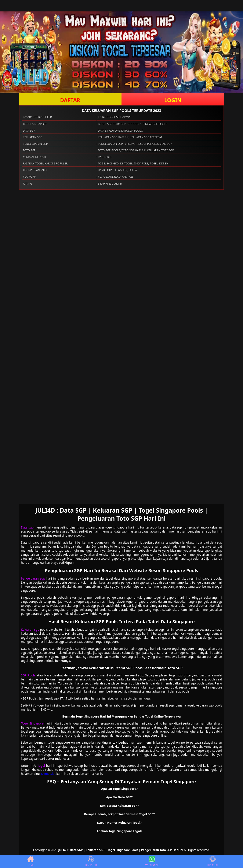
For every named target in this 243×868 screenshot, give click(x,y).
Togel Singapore (32, 723)
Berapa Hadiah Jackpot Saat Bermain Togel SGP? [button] (119, 814)
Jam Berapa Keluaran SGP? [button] (119, 806)
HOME (30, 861)
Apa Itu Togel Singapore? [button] (119, 789)
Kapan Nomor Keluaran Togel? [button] (119, 823)
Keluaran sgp (30, 629)
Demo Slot (48, 774)
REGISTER (91, 861)
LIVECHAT (213, 861)
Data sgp (27, 527)
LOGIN (173, 100)
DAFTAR (70, 100)
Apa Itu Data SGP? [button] (119, 797)
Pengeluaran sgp (33, 578)
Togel (41, 766)
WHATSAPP (152, 861)
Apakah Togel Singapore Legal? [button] (119, 831)
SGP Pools (28, 675)
